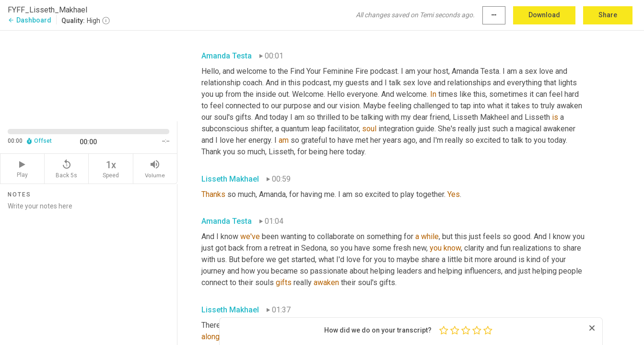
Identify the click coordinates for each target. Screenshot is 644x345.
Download (544, 15)
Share (608, 15)
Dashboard (29, 20)
